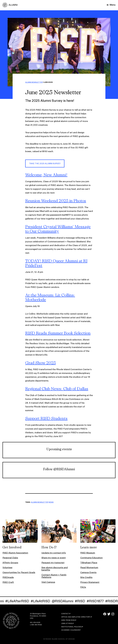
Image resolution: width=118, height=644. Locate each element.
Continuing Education (91, 558)
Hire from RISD (68, 620)
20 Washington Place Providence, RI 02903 (38, 615)
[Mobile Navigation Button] (111, 5)
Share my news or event (54, 558)
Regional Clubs (10, 558)
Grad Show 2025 (41, 363)
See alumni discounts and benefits (55, 569)
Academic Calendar (70, 630)
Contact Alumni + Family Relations (54, 576)
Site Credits (86, 577)
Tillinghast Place (89, 563)
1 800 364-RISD (36, 625)
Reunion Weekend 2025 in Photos (56, 201)
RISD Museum (88, 553)
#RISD (81, 601)
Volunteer (8, 567)
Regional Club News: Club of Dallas (57, 389)
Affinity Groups (10, 563)
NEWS (51, 502)
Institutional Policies (71, 627)
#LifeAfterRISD (19, 601)
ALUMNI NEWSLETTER (34, 82)
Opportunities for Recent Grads (19, 572)
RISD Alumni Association (15, 553)
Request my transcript (53, 563)
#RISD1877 (97, 601)
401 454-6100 (35, 622)
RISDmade (8, 577)
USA (32, 618)
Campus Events (88, 572)
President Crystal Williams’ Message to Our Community (58, 229)
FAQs (83, 587)
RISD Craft (8, 582)
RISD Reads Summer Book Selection (58, 333)
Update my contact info (54, 553)
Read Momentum (89, 567)
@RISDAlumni (64, 601)
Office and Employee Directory (76, 617)
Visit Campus (48, 582)
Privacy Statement (90, 582)
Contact (65, 614)
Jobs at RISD (67, 623)
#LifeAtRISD (42, 601)
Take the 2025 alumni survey (45, 163)
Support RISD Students (46, 418)
